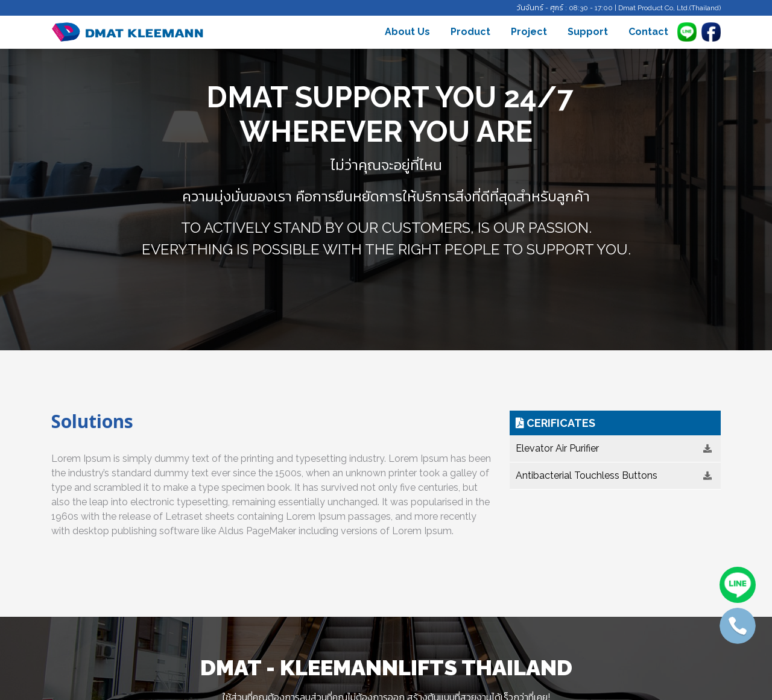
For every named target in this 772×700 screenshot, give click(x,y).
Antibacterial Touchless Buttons (614, 475)
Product (470, 32)
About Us (407, 32)
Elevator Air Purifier (614, 448)
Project (529, 32)
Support (588, 32)
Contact (648, 32)
